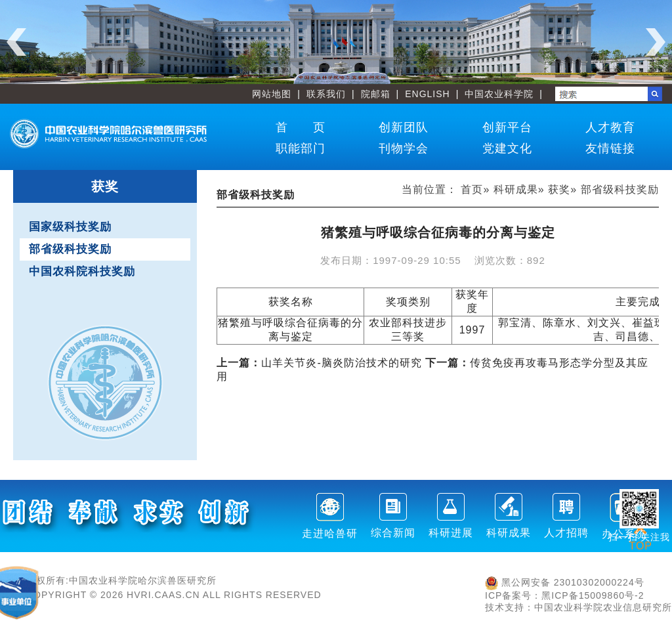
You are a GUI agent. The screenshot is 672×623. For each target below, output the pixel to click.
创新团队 (404, 127)
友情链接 (610, 148)
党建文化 (507, 148)
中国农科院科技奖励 (82, 271)
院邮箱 (376, 94)
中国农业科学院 (499, 94)
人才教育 (610, 127)
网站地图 (272, 94)
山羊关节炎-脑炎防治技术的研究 (319, 363)
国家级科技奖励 (70, 227)
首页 (472, 189)
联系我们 (326, 94)
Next (656, 42)
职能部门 (301, 148)
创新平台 (507, 127)
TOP (640, 538)
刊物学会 (404, 148)
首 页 (301, 127)
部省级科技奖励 (70, 249)
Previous (16, 42)
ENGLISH (427, 94)
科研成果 (516, 189)
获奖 (559, 189)
